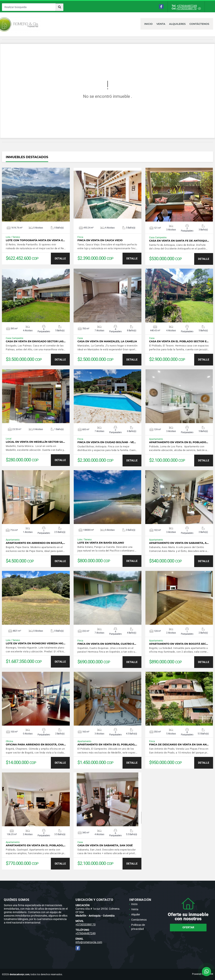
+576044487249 (187, 6)
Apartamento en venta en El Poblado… (179, 442)
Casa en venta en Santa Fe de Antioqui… (179, 241)
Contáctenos (199, 24)
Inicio (148, 24)
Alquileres (177, 24)
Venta (161, 24)
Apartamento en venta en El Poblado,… (107, 745)
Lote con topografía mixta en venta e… (35, 240)
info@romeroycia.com (89, 942)
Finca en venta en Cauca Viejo (100, 240)
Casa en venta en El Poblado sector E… (179, 341)
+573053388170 (186, 8)
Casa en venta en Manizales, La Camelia (107, 341)
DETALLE (60, 258)
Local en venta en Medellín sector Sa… (35, 442)
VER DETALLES (36, 195)
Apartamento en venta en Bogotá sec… (179, 644)
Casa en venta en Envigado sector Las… (36, 341)
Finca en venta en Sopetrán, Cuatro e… (107, 644)
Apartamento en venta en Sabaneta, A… (179, 543)
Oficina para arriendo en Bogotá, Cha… (36, 745)
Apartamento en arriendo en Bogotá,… (35, 543)
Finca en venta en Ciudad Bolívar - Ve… (107, 442)
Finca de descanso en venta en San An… (179, 745)
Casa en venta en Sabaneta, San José (105, 845)
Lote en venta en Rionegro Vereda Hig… (36, 643)
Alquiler (136, 914)
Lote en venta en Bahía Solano (101, 543)
